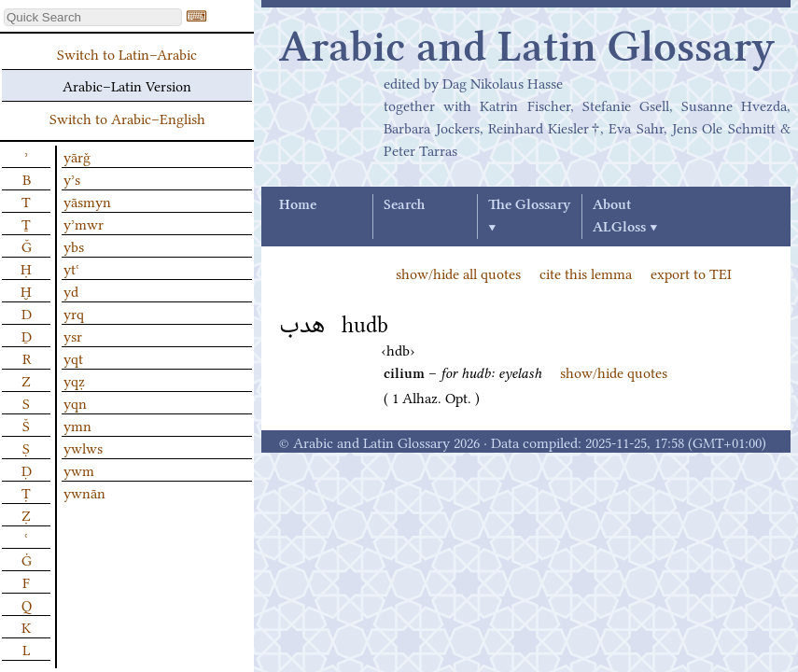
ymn (77, 425)
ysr (73, 335)
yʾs (72, 178)
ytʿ (71, 268)
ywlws (83, 447)
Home (298, 205)
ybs (74, 245)
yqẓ (74, 380)
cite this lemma (586, 273)
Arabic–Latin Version (127, 85)
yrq (74, 313)
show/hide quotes (614, 371)
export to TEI (691, 273)
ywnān (84, 492)
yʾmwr (84, 223)
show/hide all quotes (458, 273)
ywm (79, 469)
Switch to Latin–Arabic (127, 53)
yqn (75, 402)
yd (71, 290)
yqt (73, 357)
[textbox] (93, 17)
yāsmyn (87, 201)
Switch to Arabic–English (127, 118)
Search (404, 205)
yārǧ (77, 156)
